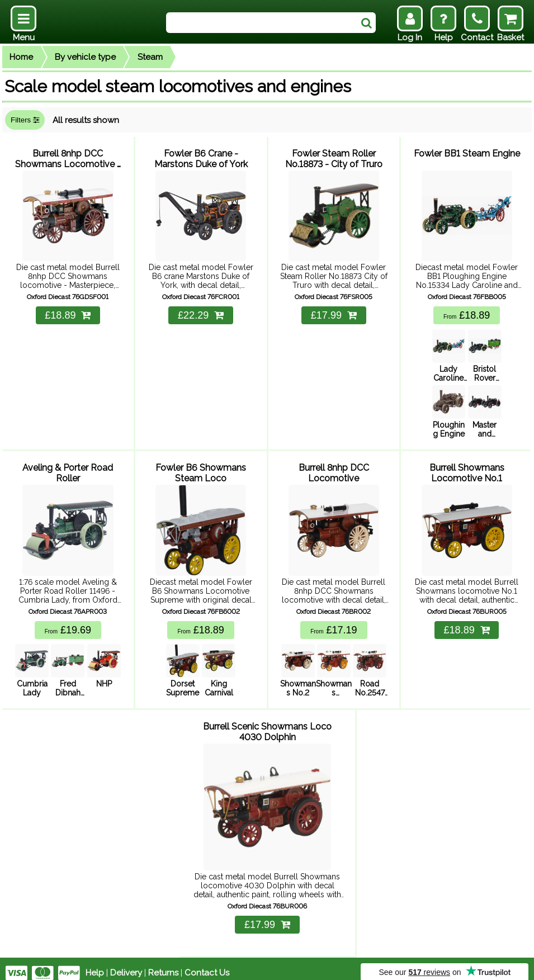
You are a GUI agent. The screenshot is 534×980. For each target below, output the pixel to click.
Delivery (126, 964)
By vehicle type (85, 57)
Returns (163, 964)
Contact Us (207, 964)
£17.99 (334, 313)
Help (95, 964)
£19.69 (68, 625)
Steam (150, 57)
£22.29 (201, 313)
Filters (25, 120)
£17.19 (334, 625)
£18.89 (68, 313)
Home (21, 57)
